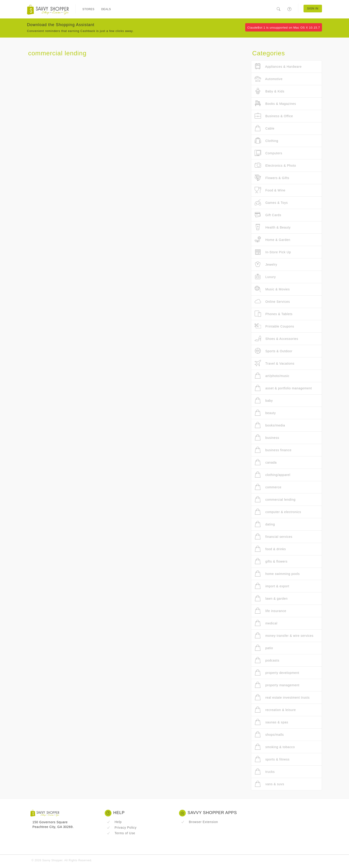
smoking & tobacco (275, 747)
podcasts (267, 660)
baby (264, 400)
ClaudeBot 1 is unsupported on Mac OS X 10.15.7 (284, 28)
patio (264, 648)
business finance (273, 450)
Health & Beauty (273, 227)
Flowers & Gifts (272, 178)
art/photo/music (272, 376)
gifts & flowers (271, 561)
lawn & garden (271, 598)
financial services (274, 537)
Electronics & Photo (275, 165)
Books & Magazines (275, 104)
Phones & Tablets (274, 314)
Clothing (266, 141)
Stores (88, 9)
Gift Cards (268, 215)
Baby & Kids (270, 91)
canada (266, 462)
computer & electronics (278, 512)
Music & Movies (272, 289)
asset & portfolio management (283, 388)
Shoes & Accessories (276, 339)
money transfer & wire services (284, 636)
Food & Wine (270, 190)
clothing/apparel (272, 475)
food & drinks (270, 549)
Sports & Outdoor (274, 351)
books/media (270, 425)
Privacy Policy (122, 828)
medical (266, 623)
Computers (269, 153)
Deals (106, 9)
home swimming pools (277, 574)
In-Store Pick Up (273, 252)
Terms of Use (121, 833)
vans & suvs (269, 784)
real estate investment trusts (282, 697)
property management (277, 685)
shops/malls (269, 735)
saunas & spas (271, 722)
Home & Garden (272, 240)
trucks (265, 772)
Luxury (265, 277)
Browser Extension (199, 822)
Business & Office (274, 116)
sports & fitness (272, 759)
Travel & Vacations (275, 363)
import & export (272, 586)
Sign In (313, 9)
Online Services (272, 302)
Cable (265, 128)
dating (265, 524)
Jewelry (266, 264)
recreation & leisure (275, 710)
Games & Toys (271, 203)
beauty (265, 413)
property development (277, 673)
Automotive (269, 79)
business (267, 438)
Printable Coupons (274, 326)
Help (114, 822)
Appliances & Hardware (278, 66)
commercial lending (275, 499)
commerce (268, 487)
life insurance (270, 611)
